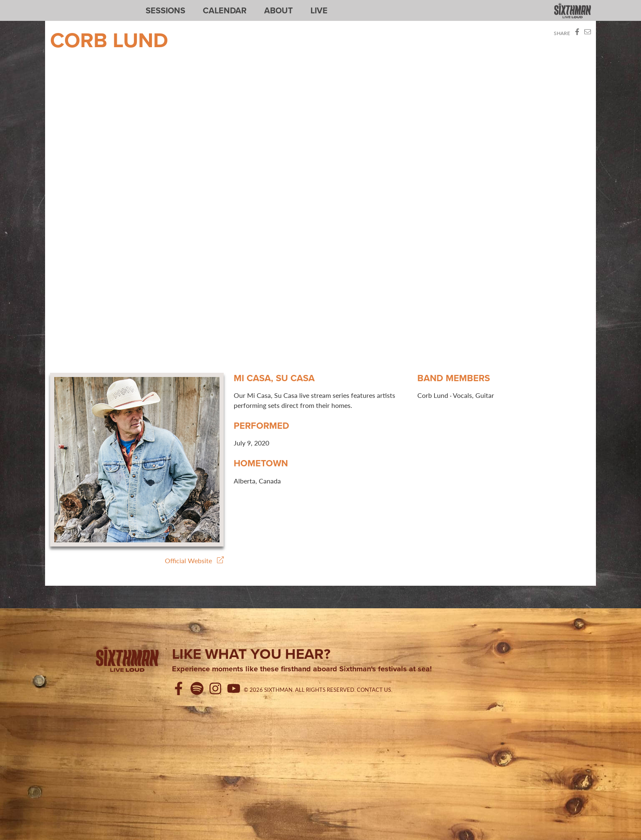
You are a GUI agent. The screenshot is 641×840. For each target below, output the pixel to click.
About (279, 10)
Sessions (165, 10)
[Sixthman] (127, 660)
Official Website (194, 560)
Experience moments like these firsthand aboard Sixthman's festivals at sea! (302, 669)
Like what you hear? (251, 654)
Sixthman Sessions (70, 5)
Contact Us (374, 690)
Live (319, 10)
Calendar (225, 10)
